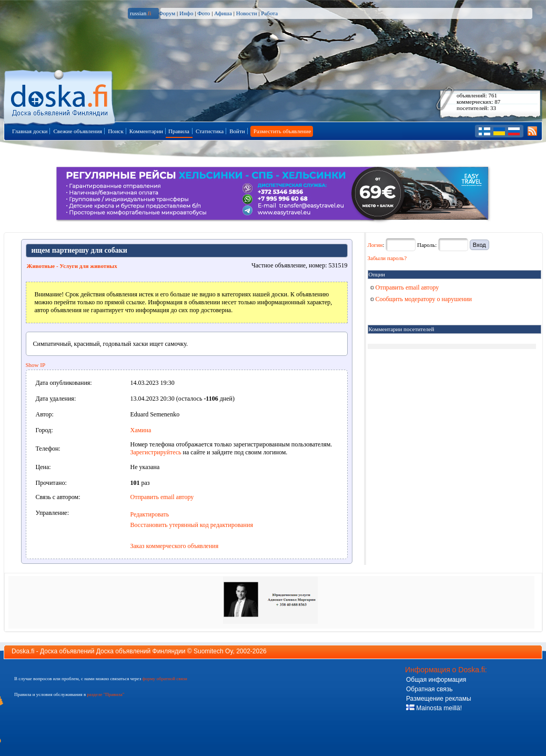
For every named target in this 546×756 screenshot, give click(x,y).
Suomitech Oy (213, 651)
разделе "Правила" (105, 694)
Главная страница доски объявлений (60, 96)
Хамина (141, 430)
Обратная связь (429, 689)
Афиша (223, 13)
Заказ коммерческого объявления (175, 546)
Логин (375, 245)
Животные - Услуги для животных (72, 266)
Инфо (186, 13)
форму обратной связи (164, 679)
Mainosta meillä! (434, 708)
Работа (269, 13)
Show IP (36, 365)
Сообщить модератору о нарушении (421, 299)
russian (141, 13)
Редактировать (150, 514)
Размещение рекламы (439, 699)
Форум (167, 13)
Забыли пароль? (387, 258)
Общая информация (436, 680)
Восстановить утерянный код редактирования (192, 525)
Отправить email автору (162, 497)
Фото (204, 13)
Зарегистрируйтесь (156, 452)
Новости (247, 13)
